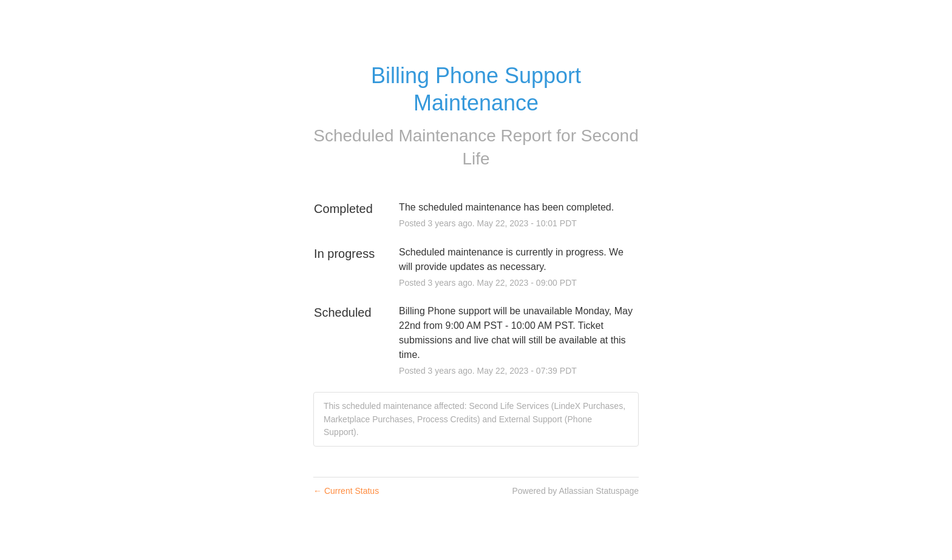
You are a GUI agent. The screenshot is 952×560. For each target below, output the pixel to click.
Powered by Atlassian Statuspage (575, 491)
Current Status (346, 491)
